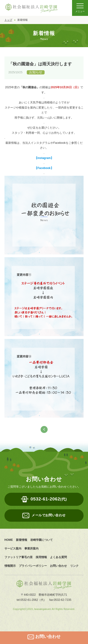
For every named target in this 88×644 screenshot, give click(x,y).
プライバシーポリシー (33, 566)
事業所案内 (31, 549)
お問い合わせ (58, 566)
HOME (9, 540)
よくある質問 (58, 557)
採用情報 (41, 557)
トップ (8, 20)
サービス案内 (13, 549)
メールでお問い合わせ (49, 515)
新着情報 (22, 540)
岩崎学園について (42, 540)
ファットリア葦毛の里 (19, 557)
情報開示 (10, 566)
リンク (74, 566)
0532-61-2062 (49, 499)
